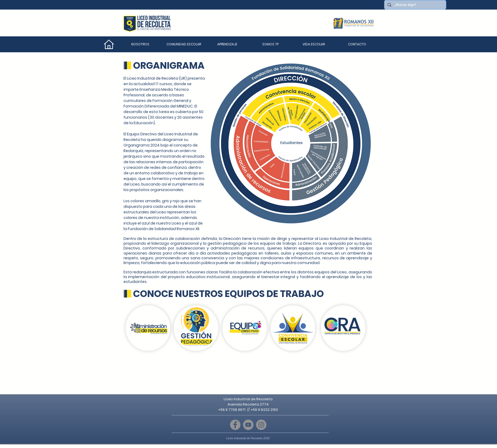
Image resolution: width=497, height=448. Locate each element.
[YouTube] (248, 425)
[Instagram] (261, 425)
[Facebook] (235, 425)
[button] (184, 44)
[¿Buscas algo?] (415, 5)
